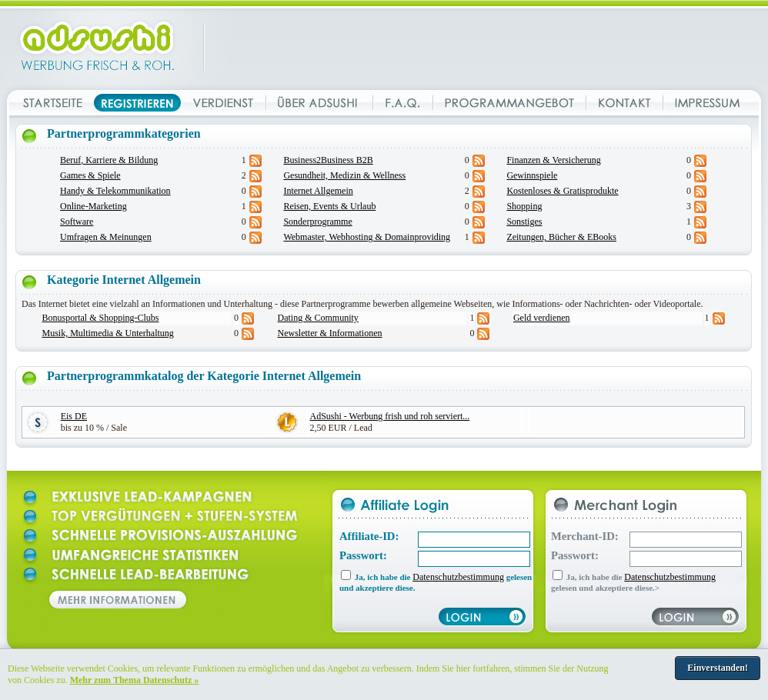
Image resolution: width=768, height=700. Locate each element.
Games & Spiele (90, 175)
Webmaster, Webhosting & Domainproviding (367, 237)
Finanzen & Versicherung (553, 160)
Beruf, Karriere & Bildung (109, 160)
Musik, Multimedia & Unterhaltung (108, 333)
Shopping (524, 206)
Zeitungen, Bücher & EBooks (561, 237)
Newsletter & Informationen (330, 333)
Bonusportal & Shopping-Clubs (101, 318)
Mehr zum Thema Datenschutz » (135, 680)
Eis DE (74, 416)
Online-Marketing (93, 206)
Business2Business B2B (328, 160)
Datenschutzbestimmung (458, 577)
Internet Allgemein (318, 191)
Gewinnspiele (532, 175)
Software (77, 222)
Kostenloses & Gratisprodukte (562, 191)
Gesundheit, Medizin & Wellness (344, 175)
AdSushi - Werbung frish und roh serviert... (390, 416)
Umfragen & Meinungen (106, 237)
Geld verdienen (542, 318)
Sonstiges (524, 222)
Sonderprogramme (317, 222)
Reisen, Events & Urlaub (329, 206)
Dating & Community (318, 318)
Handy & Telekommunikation (115, 191)
